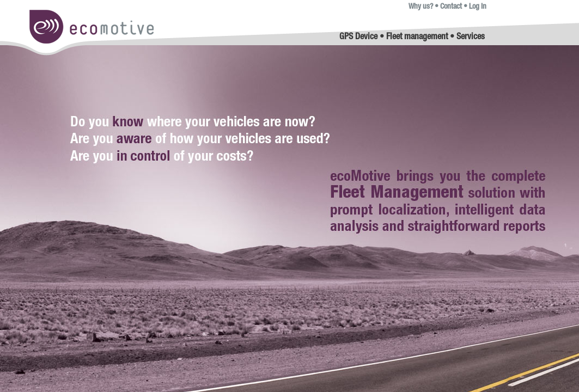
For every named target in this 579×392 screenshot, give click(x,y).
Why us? (421, 7)
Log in (478, 7)
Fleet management (417, 38)
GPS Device (358, 38)
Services (471, 38)
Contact (451, 7)
